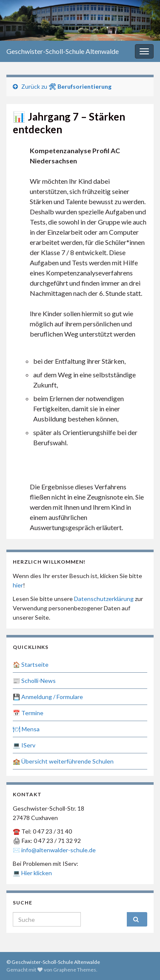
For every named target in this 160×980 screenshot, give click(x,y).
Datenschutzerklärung (104, 599)
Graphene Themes (75, 970)
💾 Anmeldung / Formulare (48, 697)
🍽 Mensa (26, 729)
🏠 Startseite (31, 664)
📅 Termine (28, 713)
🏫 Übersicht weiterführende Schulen (63, 761)
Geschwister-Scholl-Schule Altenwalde (63, 51)
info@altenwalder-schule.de (59, 850)
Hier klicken (37, 873)
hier (18, 585)
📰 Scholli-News (34, 681)
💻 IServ (24, 745)
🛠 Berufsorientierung (80, 86)
